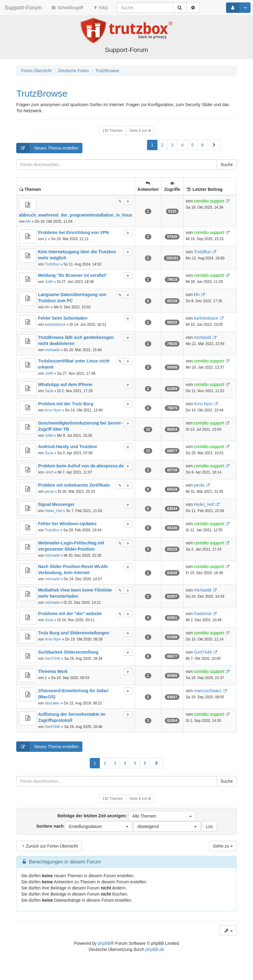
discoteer (52, 703)
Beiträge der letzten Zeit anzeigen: (126, 816)
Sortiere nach (84, 826)
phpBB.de (155, 949)
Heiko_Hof (54, 511)
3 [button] (172, 145)
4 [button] (183, 145)
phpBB (104, 943)
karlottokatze (55, 325)
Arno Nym (53, 410)
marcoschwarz (208, 691)
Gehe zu (223, 846)
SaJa (49, 391)
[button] (214, 145)
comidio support (209, 201)
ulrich (49, 472)
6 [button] (202, 145)
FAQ (100, 8)
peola (49, 492)
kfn (28, 221)
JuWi (49, 282)
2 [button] (162, 145)
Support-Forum (23, 8)
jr (46, 239)
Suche (227, 165)
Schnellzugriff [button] (67, 8)
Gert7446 (53, 659)
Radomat (203, 614)
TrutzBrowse (42, 93)
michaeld (52, 350)
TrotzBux (52, 264)
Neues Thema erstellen (47, 148)
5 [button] (192, 145)
